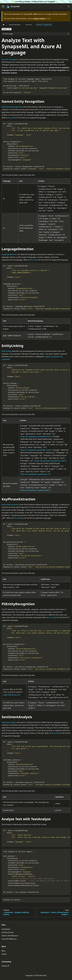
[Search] (69, 6)
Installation (6, 929)
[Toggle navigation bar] (3, 6)
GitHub (52, 2)
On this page (8, 34)
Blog (3, 951)
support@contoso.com (12, 695)
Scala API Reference (9, 939)
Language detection (9, 254)
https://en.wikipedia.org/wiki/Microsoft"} (36, 437)
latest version (39, 18)
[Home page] (4, 25)
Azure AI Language (9, 59)
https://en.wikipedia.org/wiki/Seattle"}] (35, 490)
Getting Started (7, 932)
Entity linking (7, 351)
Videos (4, 954)
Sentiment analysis (9, 722)
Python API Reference (10, 936)
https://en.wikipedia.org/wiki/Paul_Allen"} (51, 461)
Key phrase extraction (10, 505)
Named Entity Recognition (12, 107)
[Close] (70, 2)
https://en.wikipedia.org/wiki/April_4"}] (35, 474)
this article (12, 118)
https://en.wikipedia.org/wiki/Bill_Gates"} (36, 450)
